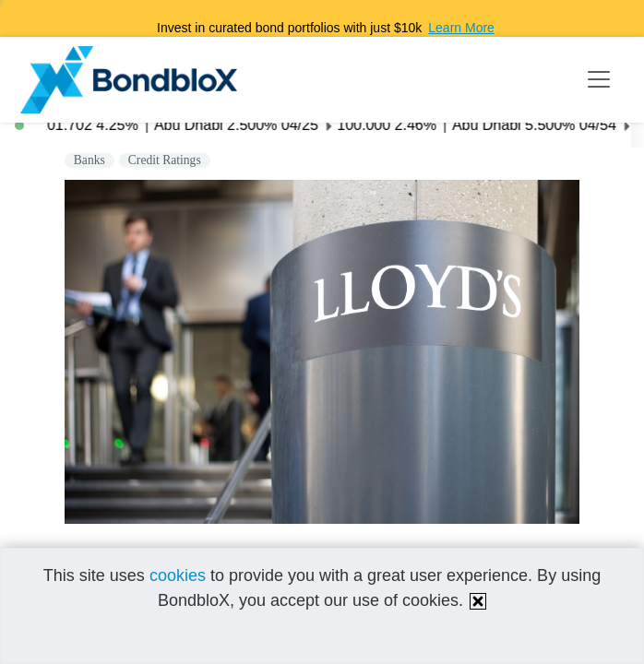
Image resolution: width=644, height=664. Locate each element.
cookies (178, 575)
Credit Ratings (165, 160)
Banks (89, 160)
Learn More (461, 28)
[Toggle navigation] (599, 79)
